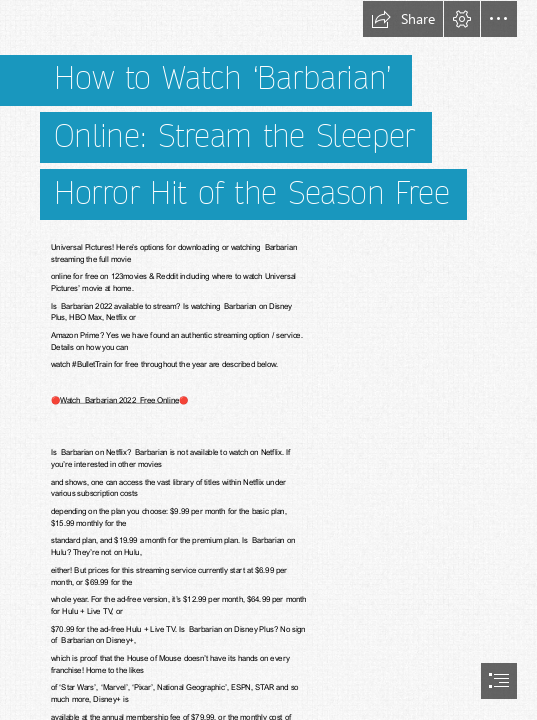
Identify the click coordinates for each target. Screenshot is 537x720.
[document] (268, 360)
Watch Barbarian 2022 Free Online (119, 399)
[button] (403, 19)
